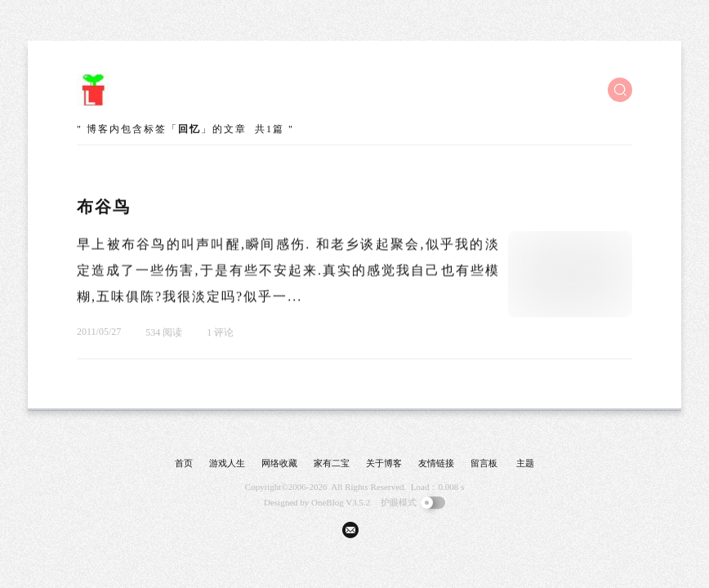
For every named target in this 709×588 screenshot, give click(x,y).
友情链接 (436, 463)
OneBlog (328, 502)
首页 (184, 463)
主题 (525, 463)
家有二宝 (332, 463)
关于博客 (384, 463)
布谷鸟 (104, 207)
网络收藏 (279, 463)
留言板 (484, 463)
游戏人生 (227, 463)
